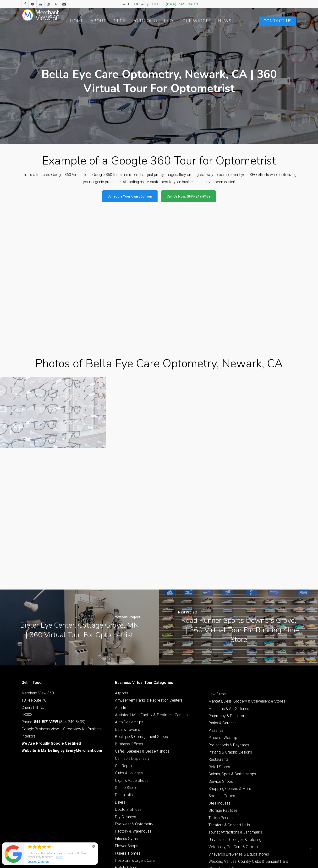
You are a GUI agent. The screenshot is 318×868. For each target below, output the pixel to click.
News (233, 21)
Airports (122, 622)
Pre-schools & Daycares (229, 674)
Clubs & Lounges (129, 702)
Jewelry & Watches (131, 812)
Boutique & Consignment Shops (141, 666)
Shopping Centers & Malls (230, 718)
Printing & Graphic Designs (230, 681)
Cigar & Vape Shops (132, 710)
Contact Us (278, 21)
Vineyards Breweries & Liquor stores (239, 783)
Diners (120, 731)
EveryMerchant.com (84, 680)
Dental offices (127, 724)
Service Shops (221, 711)
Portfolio (154, 21)
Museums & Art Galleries (229, 638)
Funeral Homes (128, 782)
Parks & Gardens (222, 652)
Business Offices (129, 673)
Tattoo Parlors (221, 747)
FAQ (178, 21)
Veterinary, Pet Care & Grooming (236, 776)
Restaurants (219, 689)
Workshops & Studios (227, 798)
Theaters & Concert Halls (229, 754)
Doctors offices (128, 739)
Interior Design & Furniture (136, 804)
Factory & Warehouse (133, 761)
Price (128, 21)
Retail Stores (219, 696)
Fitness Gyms (126, 768)
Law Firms (217, 623)
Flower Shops (127, 775)
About (107, 21)
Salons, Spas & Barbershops (232, 703)
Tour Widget (204, 21)
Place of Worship (223, 667)
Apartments (125, 637)
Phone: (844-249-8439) (53, 651)
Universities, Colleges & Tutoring (235, 769)
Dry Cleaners (126, 746)
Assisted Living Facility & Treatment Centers (151, 644)
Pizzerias (216, 660)
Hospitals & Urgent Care (135, 790)
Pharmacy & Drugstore (228, 645)
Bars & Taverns (128, 659)
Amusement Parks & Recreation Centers (149, 630)
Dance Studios (127, 717)
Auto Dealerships (129, 651)
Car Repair (124, 695)
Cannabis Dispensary (132, 688)
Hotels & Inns (126, 797)
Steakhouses (219, 732)
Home (86, 21)
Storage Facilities (223, 740)
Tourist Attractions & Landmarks (235, 762)
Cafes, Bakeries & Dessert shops (142, 680)
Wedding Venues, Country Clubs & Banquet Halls (248, 791)
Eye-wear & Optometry (134, 753)
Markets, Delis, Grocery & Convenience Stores (247, 631)
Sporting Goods (222, 725)
